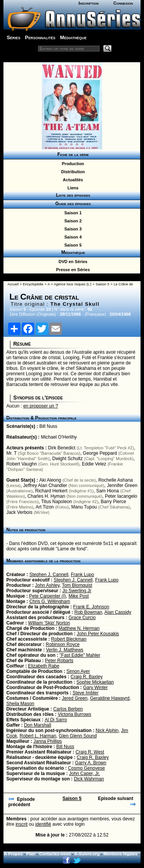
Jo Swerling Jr (77, 591)
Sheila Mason (20, 704)
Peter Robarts (59, 661)
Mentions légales (120, 854)
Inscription (88, 3)
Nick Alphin (107, 731)
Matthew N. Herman (79, 628)
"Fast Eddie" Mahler (80, 655)
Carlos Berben (68, 709)
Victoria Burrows (74, 714)
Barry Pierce (113, 502)
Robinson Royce (63, 644)
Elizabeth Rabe (44, 666)
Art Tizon (45, 507)
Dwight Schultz (67, 459)
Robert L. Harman (38, 736)
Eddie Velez (94, 464)
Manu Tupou (84, 507)
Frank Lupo (82, 575)
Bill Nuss (48, 426)
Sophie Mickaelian (95, 682)
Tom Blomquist (77, 585)
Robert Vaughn (22, 464)
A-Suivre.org (87, 854)
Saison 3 (72, 229)
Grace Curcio (82, 618)
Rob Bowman (88, 612)
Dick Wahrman (89, 779)
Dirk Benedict (62, 448)
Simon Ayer (78, 671)
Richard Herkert (51, 491)
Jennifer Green (122, 485)
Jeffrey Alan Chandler (45, 485)
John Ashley (47, 585)
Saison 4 (72, 237)
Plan (31, 854)
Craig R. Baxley (87, 677)
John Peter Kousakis (98, 634)
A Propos (13, 854)
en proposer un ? (41, 406)
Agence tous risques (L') (73, 284)
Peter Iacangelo (121, 496)
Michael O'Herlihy (59, 437)
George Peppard (100, 453)
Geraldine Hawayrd (110, 698)
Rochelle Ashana (116, 480)
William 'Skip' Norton (49, 623)
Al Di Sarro (56, 720)
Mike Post (79, 596)
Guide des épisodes (72, 204)
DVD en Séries (72, 262)
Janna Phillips (48, 741)
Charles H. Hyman (46, 496)
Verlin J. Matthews (65, 650)
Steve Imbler (85, 693)
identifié (43, 824)
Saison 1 (72, 213)
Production (72, 164)
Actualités (72, 180)
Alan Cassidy (118, 612)
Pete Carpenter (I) (48, 596)
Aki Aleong (50, 480)
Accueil (13, 284)
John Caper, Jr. (85, 774)
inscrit (21, 824)
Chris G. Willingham (50, 601)
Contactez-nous (55, 854)
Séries (13, 37)
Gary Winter (95, 687)
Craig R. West (90, 752)
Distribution (72, 172)
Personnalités (40, 37)
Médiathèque (73, 37)
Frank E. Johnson (91, 607)
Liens (72, 188)
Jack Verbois (19, 512)
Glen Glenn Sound (78, 736)
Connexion (123, 3)
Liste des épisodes (72, 195)
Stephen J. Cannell (49, 575)
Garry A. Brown (90, 763)
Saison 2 (72, 221)
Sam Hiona (107, 491)
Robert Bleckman (69, 639)
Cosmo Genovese (86, 768)
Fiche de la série (72, 154)
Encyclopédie (33, 284)
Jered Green (75, 698)
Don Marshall (37, 725)
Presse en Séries (72, 270)
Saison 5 (72, 245)
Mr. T (11, 453)
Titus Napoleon (56, 502)
